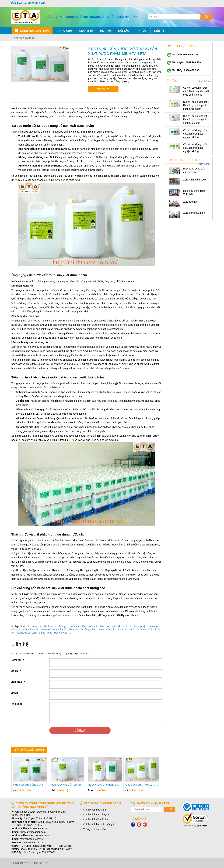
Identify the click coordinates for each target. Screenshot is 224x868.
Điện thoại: (18, 682)
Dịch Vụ (106, 31)
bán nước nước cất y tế (53, 630)
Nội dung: (17, 704)
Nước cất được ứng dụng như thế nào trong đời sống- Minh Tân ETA (30, 785)
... (71, 633)
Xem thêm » (205, 81)
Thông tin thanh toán (94, 829)
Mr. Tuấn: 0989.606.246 (183, 55)
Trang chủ (64, 31)
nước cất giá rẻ (41, 626)
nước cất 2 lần (96, 626)
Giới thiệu (86, 31)
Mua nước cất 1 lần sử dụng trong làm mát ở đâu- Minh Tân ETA (67, 785)
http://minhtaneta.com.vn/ (64, 615)
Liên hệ (159, 31)
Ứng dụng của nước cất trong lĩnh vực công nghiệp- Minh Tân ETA (142, 785)
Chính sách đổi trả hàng (96, 819)
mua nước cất (107, 630)
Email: (15, 693)
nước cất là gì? (59, 626)
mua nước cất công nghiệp (31, 633)
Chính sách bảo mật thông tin (99, 824)
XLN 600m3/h (191, 202)
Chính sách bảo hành (95, 810)
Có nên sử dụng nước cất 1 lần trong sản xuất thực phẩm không (196, 91)
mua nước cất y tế (57, 633)
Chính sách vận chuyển (96, 815)
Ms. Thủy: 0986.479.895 (183, 70)
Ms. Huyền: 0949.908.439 (184, 62)
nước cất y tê (113, 626)
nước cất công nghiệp (134, 626)
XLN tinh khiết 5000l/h (195, 180)
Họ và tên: (17, 660)
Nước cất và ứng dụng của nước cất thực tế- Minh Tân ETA (105, 785)
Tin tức (141, 31)
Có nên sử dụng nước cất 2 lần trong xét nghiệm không (195, 134)
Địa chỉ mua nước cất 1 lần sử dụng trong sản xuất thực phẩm (196, 120)
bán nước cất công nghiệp (83, 630)
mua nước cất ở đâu (128, 630)
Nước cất (16, 132)
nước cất (55, 290)
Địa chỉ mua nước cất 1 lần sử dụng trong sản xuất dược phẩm (196, 105)
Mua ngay (103, 89)
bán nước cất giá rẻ (28, 630)
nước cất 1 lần (78, 626)
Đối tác (124, 31)
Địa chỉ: (16, 671)
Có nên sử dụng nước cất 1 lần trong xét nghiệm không (195, 148)
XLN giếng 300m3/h (194, 213)
